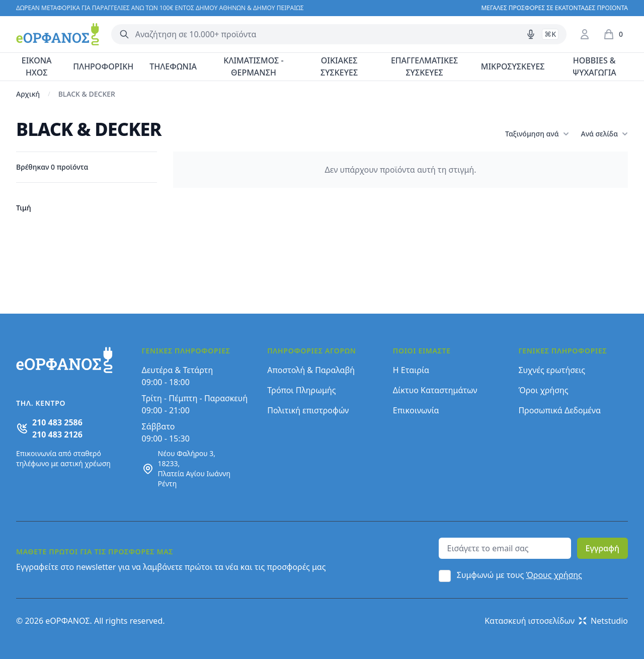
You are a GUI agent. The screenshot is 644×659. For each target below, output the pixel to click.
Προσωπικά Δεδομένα (559, 410)
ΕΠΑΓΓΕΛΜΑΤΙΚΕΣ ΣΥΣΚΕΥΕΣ (424, 66)
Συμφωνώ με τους (519, 575)
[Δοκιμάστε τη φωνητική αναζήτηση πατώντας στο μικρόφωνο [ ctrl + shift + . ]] (531, 34)
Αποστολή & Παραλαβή (311, 370)
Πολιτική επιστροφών (308, 410)
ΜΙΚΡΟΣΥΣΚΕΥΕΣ (513, 66)
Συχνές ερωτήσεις (552, 370)
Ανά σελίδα (605, 134)
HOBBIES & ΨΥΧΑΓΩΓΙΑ (594, 66)
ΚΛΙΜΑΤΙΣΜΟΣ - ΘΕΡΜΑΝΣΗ (253, 66)
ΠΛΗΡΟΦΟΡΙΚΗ (103, 66)
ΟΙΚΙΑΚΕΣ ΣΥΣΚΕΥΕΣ (339, 66)
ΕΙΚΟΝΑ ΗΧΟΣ (37, 66)
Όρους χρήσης (554, 575)
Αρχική (28, 94)
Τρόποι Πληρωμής (301, 390)
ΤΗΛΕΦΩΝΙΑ (173, 66)
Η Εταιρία (411, 370)
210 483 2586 (57, 422)
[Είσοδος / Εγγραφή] (585, 34)
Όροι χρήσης (543, 390)
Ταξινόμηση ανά (537, 134)
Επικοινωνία (416, 410)
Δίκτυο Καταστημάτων (435, 390)
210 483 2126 (57, 434)
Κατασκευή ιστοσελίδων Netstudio (556, 621)
